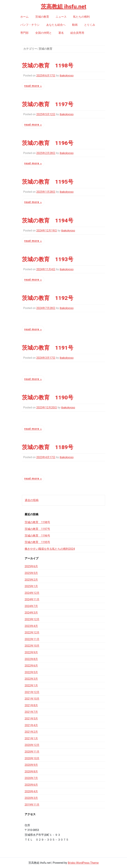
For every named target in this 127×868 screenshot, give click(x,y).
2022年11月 (32, 639)
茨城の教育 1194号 (48, 221)
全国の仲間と (44, 33)
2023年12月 (32, 619)
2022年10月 (32, 646)
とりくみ (90, 25)
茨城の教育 (42, 17)
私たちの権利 (81, 17)
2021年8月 (31, 705)
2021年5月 (31, 719)
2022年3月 (31, 679)
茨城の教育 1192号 (48, 298)
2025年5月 (31, 573)
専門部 (24, 33)
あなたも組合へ (56, 25)
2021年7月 (31, 712)
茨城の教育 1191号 (48, 348)
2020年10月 (32, 758)
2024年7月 (31, 606)
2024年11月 (32, 599)
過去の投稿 (32, 500)
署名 (61, 33)
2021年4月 (31, 725)
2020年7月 (31, 778)
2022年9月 (31, 652)
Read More (32, 86)
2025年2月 (31, 580)
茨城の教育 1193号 (48, 259)
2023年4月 (31, 626)
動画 (75, 25)
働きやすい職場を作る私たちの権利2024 (50, 549)
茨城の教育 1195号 (48, 182)
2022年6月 (31, 666)
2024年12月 (32, 593)
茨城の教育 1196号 (48, 143)
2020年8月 (31, 772)
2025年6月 (31, 566)
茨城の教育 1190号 (48, 397)
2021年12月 (32, 692)
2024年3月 (31, 613)
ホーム (24, 17)
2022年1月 (31, 685)
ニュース (61, 17)
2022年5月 (31, 672)
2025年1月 (31, 586)
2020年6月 (31, 785)
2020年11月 (32, 752)
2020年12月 (32, 745)
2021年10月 (32, 699)
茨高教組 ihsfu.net (63, 7)
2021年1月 (31, 738)
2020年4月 (31, 791)
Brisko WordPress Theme (83, 863)
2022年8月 (31, 659)
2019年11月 (32, 805)
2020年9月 (31, 765)
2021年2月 (31, 732)
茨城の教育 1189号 (48, 447)
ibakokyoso (67, 76)
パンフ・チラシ (30, 25)
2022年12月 (32, 632)
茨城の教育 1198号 (48, 66)
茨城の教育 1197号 (48, 104)
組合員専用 (77, 33)
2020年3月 (31, 798)
